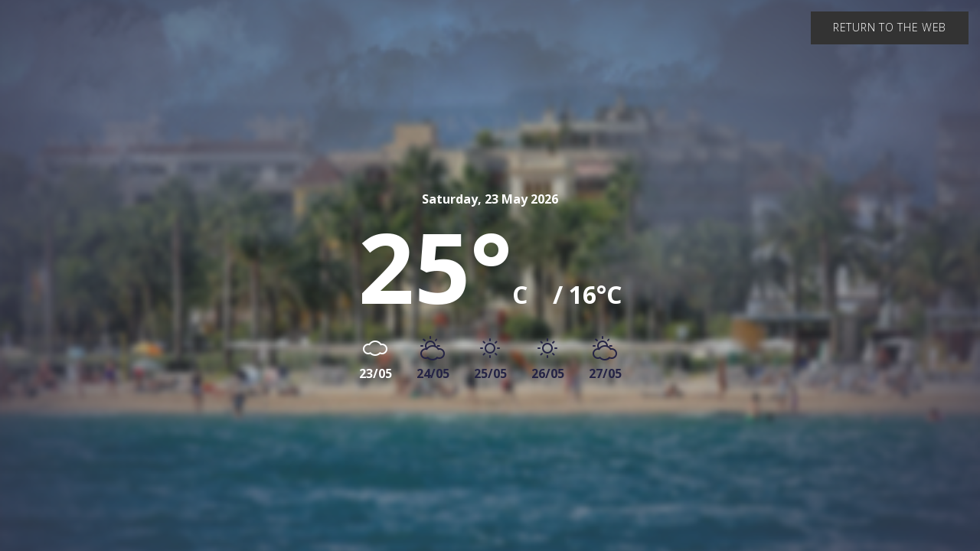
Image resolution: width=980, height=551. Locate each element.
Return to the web (890, 27)
